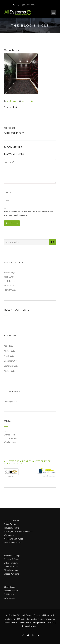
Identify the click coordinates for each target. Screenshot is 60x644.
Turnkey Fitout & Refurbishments (18, 531)
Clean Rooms (10, 587)
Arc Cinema (9, 285)
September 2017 (11, 366)
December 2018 (11, 361)
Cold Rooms (9, 594)
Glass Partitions (11, 570)
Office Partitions (11, 567)
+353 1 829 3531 (28, 5)
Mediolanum (9, 281)
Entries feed (9, 435)
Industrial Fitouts (12, 528)
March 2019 (9, 356)
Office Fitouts (10, 524)
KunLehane (12, 101)
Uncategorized (10, 402)
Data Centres (10, 598)
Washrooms (9, 535)
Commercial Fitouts (12, 521)
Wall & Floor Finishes (13, 542)
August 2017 (10, 371)
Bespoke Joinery (11, 591)
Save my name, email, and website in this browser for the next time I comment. (28, 213)
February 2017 (10, 290)
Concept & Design (12, 559)
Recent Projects (11, 272)
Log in (7, 431)
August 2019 (10, 351)
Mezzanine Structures (13, 539)
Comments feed (11, 438)
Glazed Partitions (11, 574)
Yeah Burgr (9, 277)
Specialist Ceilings (12, 556)
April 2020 (8, 346)
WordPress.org (10, 442)
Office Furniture (11, 563)
